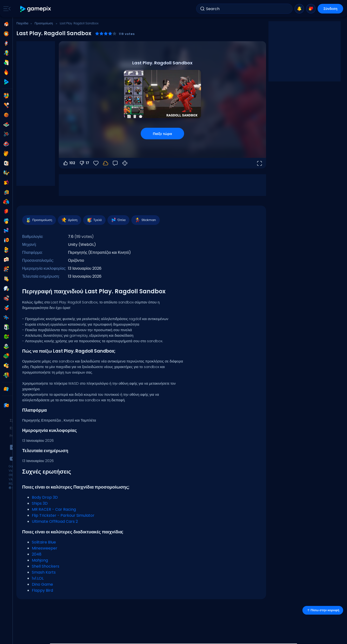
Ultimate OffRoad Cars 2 (55, 521)
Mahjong (40, 560)
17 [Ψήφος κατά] (84, 163)
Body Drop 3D (45, 497)
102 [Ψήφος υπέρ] (69, 163)
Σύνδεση (330, 9)
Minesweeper (45, 548)
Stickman (145, 220)
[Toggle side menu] (6, 9)
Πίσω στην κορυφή (323, 610)
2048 (37, 554)
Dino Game (42, 584)
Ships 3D (40, 503)
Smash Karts (44, 572)
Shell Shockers (46, 566)
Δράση (69, 220)
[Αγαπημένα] (96, 163)
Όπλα (118, 220)
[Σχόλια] (115, 163)
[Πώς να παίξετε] (125, 163)
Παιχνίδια (22, 23)
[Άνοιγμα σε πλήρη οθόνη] (259, 163)
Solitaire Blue (44, 542)
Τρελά (94, 220)
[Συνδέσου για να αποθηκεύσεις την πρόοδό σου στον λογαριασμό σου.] (106, 163)
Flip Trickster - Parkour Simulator (63, 515)
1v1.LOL (38, 578)
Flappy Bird (42, 590)
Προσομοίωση (44, 23)
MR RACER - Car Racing (54, 509)
